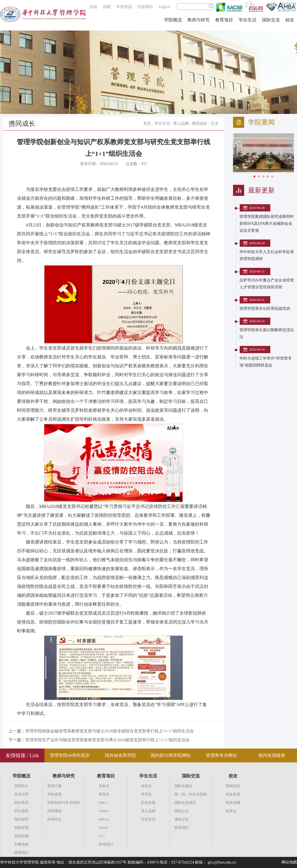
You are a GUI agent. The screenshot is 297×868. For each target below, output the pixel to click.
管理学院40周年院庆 (70, 755)
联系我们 (21, 853)
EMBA (104, 811)
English (164, 7)
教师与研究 (199, 20)
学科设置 (55, 794)
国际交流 (271, 20)
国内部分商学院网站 (171, 755)
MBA (103, 803)
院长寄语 (21, 803)
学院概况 (173, 20)
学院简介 (21, 786)
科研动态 (55, 819)
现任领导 (21, 819)
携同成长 (200, 124)
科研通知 (55, 811)
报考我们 (106, 844)
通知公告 (182, 819)
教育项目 (224, 20)
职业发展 (148, 803)
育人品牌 (181, 124)
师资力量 (55, 786)
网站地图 (289, 862)
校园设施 (21, 836)
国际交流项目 (185, 803)
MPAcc (104, 819)
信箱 (93, 7)
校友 (290, 20)
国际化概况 (183, 786)
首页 (147, 124)
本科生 (104, 786)
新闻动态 (233, 786)
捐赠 (107, 7)
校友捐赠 (233, 803)
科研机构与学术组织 (64, 803)
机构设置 (21, 828)
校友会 (231, 811)
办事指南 (21, 844)
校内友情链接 (272, 755)
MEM (103, 828)
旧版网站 (145, 7)
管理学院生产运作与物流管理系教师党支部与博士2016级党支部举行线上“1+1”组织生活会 (108, 740)
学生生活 (247, 20)
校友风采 (233, 794)
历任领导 (21, 811)
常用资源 (124, 7)
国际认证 (182, 811)
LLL (102, 836)
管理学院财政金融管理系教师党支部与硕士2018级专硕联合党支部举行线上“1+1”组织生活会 (110, 731)
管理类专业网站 (221, 755)
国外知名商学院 (120, 755)
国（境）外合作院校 (191, 794)
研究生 (104, 794)
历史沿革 (21, 794)
